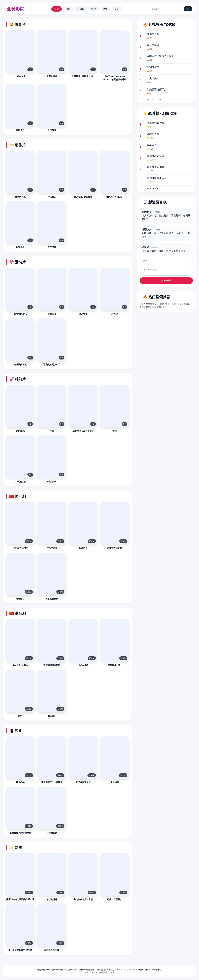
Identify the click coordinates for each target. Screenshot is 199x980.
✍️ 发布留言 (166, 281)
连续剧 (81, 9)
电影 (68, 9)
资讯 (117, 9)
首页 (57, 9)
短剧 (94, 9)
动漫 (105, 9)
